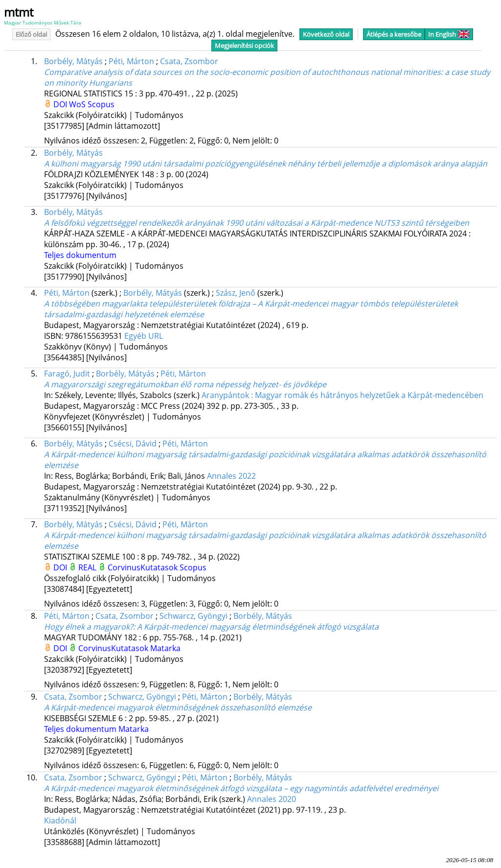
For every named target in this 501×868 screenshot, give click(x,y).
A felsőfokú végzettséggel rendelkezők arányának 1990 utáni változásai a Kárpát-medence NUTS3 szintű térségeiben (257, 223)
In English (449, 34)
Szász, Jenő (236, 293)
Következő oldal (326, 34)
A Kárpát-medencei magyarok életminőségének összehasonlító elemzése (178, 707)
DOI (61, 104)
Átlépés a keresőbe (394, 34)
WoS (78, 104)
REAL (88, 567)
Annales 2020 (272, 799)
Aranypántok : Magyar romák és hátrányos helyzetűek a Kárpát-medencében (342, 395)
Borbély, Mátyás (73, 61)
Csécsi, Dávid (133, 444)
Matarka (165, 648)
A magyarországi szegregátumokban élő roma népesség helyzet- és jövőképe (185, 384)
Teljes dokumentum (80, 255)
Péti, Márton (131, 61)
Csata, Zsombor (189, 61)
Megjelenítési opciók (244, 46)
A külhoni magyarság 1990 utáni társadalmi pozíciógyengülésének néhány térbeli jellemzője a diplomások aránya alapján (266, 164)
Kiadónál (60, 821)
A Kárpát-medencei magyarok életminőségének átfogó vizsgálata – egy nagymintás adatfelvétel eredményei (241, 788)
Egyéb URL (144, 336)
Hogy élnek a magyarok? (211, 627)
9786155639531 (95, 336)
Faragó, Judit (67, 374)
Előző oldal (31, 34)
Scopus (101, 104)
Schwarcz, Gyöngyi (194, 616)
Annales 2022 (231, 476)
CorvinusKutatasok (144, 567)
